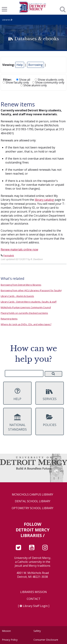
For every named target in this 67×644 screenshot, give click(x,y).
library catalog (44, 200)
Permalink (9, 255)
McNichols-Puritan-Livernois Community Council (26, 307)
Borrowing (36, 65)
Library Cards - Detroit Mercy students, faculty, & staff (29, 302)
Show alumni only (34, 85)
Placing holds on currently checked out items (24, 313)
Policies (50, 420)
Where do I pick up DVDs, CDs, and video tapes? (26, 324)
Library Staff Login (35, 606)
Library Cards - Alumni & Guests (17, 296)
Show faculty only (16, 82)
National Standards (17, 423)
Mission (6, 631)
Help (20, 65)
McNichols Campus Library (33, 495)
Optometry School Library (33, 508)
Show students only (49, 80)
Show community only (48, 82)
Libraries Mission (33, 592)
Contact (34, 599)
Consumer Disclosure (46, 640)
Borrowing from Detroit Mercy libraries (21, 285)
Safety (37, 631)
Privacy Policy (10, 640)
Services (50, 394)
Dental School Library (33, 501)
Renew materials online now (19, 249)
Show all (23, 80)
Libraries (6, 20)
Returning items (9, 319)
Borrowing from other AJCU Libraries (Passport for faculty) (31, 290)
